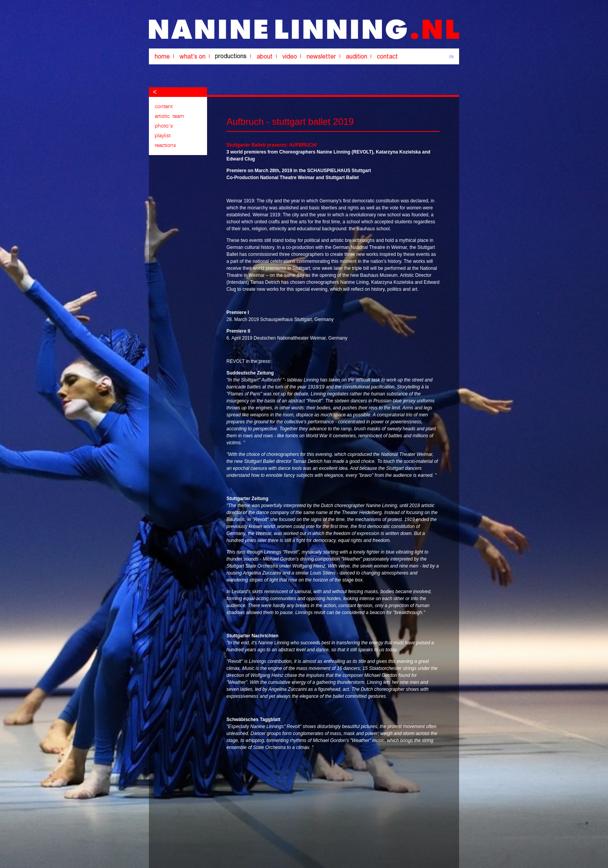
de (452, 57)
